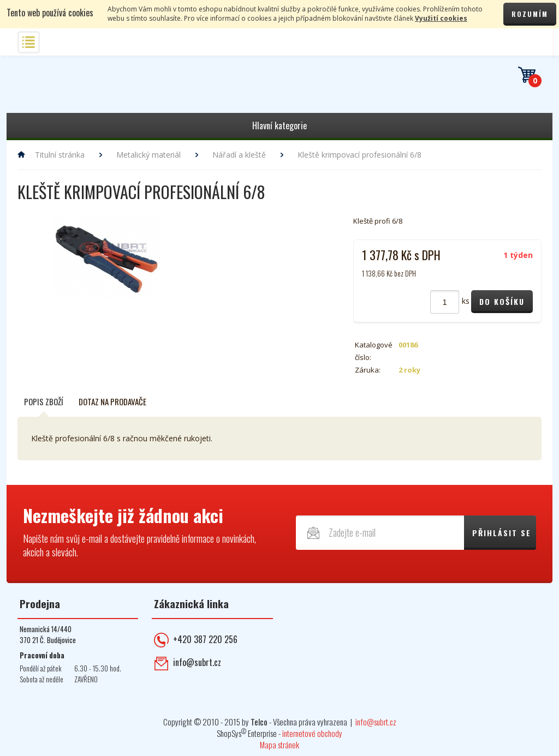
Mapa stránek (279, 745)
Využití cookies (441, 18)
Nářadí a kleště (239, 155)
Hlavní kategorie (279, 125)
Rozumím (530, 14)
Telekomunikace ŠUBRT (81, 89)
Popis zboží (44, 401)
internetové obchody (312, 733)
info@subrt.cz (197, 662)
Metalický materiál (148, 155)
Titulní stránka (60, 155)
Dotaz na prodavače (112, 401)
